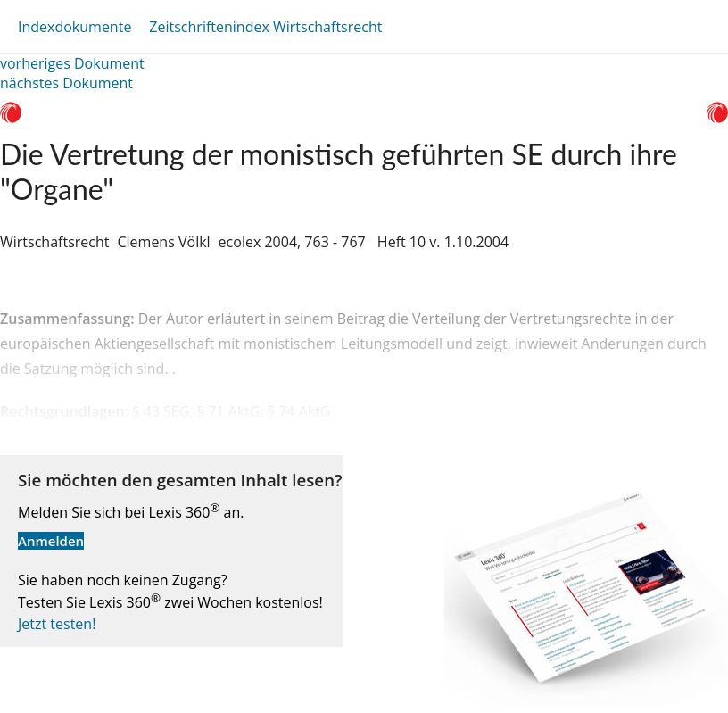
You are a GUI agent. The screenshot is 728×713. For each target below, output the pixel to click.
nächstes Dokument (66, 83)
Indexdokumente (74, 27)
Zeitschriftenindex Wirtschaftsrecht (265, 27)
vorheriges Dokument (72, 63)
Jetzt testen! (57, 624)
